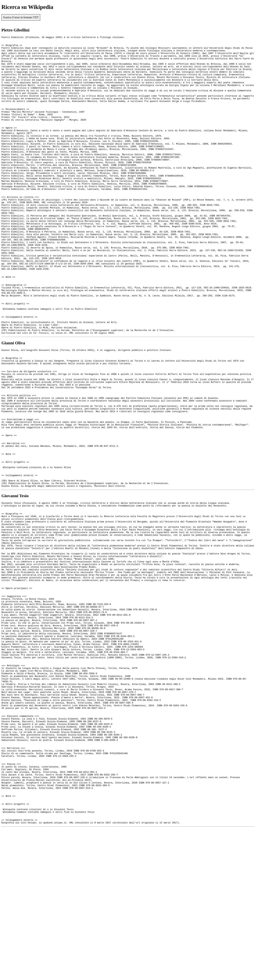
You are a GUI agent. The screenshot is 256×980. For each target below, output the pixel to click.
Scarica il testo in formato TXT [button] (21, 17)
